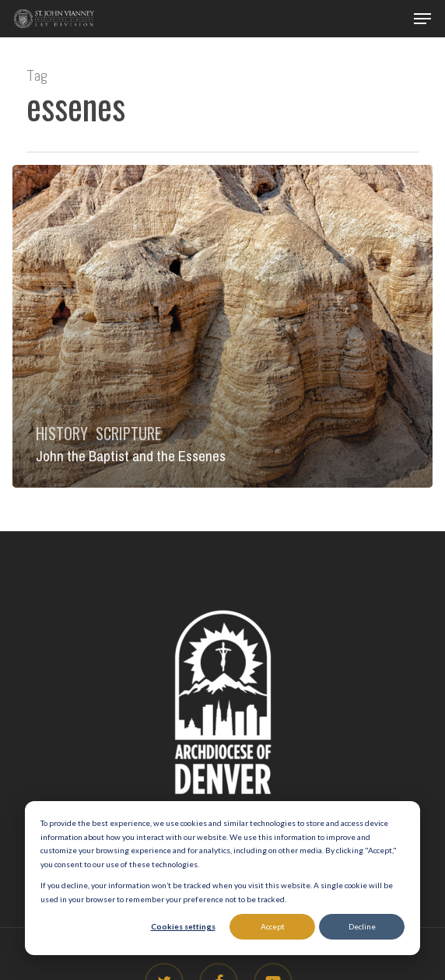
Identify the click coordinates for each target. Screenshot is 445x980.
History (62, 433)
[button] (422, 19)
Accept (273, 926)
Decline (362, 926)
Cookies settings (183, 926)
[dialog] (223, 878)
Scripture (128, 433)
